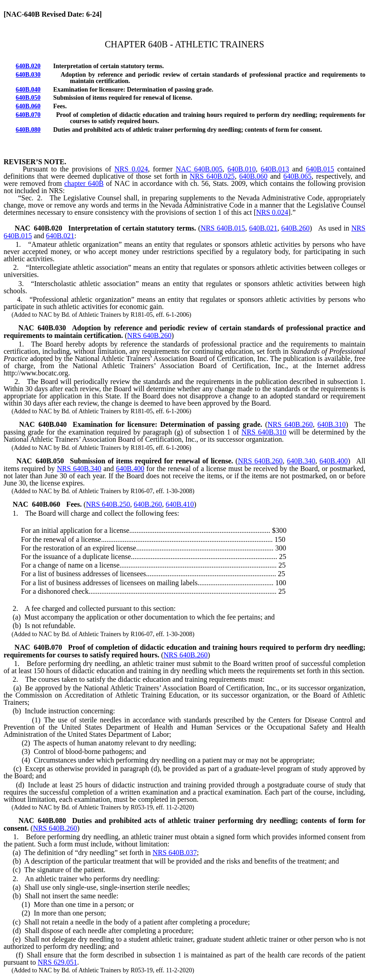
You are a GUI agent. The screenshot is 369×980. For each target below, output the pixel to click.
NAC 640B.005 (199, 169)
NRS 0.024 (131, 169)
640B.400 (130, 469)
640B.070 (28, 115)
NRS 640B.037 (175, 853)
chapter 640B (84, 183)
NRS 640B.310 (264, 432)
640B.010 (242, 169)
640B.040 (28, 90)
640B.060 (28, 106)
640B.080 (28, 130)
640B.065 (297, 176)
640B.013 (275, 169)
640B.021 (60, 236)
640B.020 (28, 66)
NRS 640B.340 (79, 469)
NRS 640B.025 (212, 176)
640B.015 (320, 169)
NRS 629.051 (58, 962)
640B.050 (28, 98)
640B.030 (28, 75)
